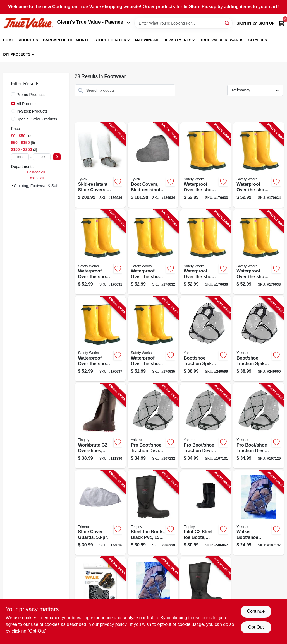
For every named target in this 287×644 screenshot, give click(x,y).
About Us (28, 40)
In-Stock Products (32, 111)
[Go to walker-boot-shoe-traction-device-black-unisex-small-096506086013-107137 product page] (259, 513)
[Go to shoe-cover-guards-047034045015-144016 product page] (100, 513)
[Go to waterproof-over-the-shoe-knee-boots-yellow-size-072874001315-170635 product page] (153, 339)
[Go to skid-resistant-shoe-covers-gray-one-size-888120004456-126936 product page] (100, 165)
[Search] (227, 23)
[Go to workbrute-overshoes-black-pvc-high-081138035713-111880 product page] (100, 426)
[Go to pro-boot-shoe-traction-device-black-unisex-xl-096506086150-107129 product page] (259, 426)
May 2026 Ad (147, 40)
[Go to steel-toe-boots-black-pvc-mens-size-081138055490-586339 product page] (153, 513)
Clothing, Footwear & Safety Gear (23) (47, 186)
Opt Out (256, 627)
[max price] (42, 157)
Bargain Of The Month (66, 40)
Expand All (36, 178)
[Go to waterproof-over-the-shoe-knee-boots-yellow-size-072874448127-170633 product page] (206, 165)
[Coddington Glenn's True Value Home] (28, 23)
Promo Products (31, 95)
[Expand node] (13, 185)
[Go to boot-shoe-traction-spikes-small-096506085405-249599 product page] (206, 339)
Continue (256, 611)
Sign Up (267, 23)
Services (258, 40)
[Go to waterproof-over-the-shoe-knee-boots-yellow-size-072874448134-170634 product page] (259, 165)
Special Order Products (37, 119)
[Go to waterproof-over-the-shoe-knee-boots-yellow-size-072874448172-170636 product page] (206, 252)
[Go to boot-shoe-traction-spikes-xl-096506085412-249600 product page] (259, 339)
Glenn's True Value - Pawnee (94, 22)
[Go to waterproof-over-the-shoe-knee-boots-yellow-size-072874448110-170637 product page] (100, 339)
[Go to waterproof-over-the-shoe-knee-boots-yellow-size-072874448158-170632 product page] (153, 252)
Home (9, 40)
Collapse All (36, 172)
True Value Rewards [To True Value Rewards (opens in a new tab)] (222, 40)
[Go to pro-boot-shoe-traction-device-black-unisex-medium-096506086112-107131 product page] (206, 426)
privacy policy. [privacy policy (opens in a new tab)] (114, 624)
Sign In (244, 23)
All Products (27, 104)
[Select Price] (57, 157)
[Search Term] (183, 23)
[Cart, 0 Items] (281, 23)
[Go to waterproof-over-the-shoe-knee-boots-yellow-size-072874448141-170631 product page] (100, 252)
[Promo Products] (13, 94)
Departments (177, 40)
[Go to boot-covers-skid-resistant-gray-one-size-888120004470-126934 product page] (153, 165)
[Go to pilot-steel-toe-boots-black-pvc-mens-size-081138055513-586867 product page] (206, 513)
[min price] (20, 157)
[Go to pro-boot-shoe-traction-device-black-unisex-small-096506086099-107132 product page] (153, 426)
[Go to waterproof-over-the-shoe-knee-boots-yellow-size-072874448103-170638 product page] (259, 252)
